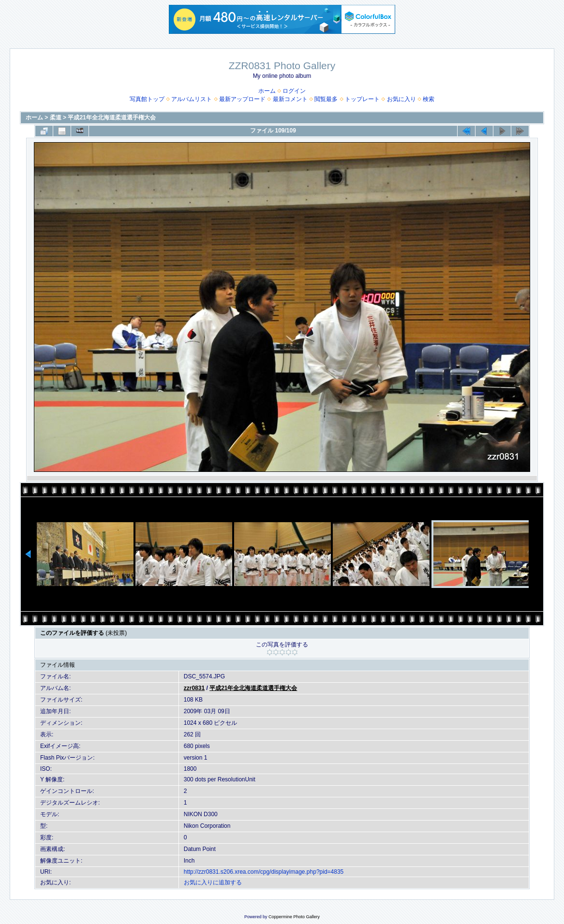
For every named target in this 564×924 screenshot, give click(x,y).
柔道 (56, 117)
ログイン (294, 91)
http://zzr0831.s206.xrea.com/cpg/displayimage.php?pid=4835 (264, 872)
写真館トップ (147, 99)
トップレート (362, 99)
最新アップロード (242, 99)
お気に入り (401, 99)
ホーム (267, 91)
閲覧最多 (326, 99)
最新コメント (290, 99)
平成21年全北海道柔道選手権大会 (111, 117)
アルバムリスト (192, 99)
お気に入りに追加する (213, 882)
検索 (429, 99)
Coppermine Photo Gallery (294, 917)
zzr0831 (194, 688)
